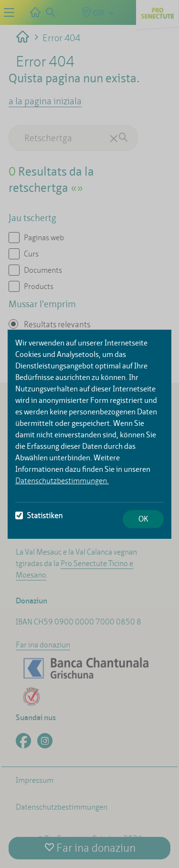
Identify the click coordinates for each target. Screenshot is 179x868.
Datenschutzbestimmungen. (62, 481)
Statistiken (39, 516)
